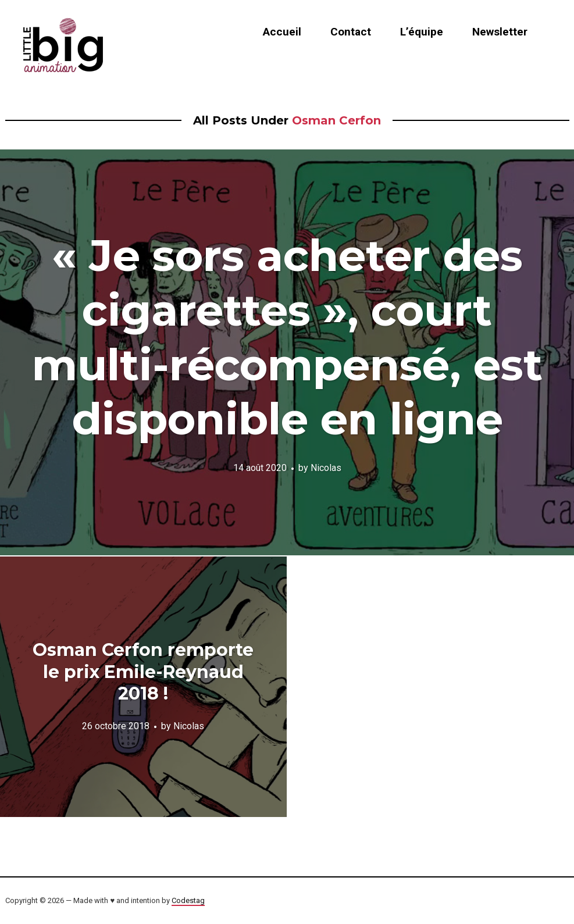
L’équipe (422, 32)
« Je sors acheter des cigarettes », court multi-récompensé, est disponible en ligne (287, 337)
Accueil (282, 32)
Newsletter (500, 32)
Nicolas (326, 468)
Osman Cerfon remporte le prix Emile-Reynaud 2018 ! (143, 672)
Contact (351, 32)
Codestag (188, 900)
